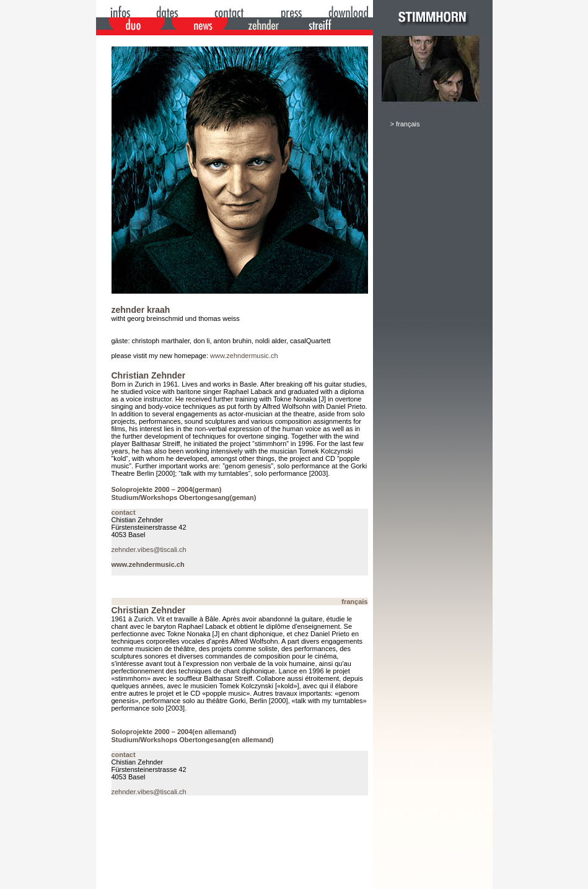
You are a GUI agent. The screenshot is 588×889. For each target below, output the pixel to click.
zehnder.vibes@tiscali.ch (149, 550)
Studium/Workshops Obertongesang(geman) (184, 497)
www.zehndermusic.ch (244, 356)
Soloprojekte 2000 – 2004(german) (167, 489)
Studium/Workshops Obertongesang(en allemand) (193, 740)
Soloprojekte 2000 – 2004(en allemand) (174, 732)
